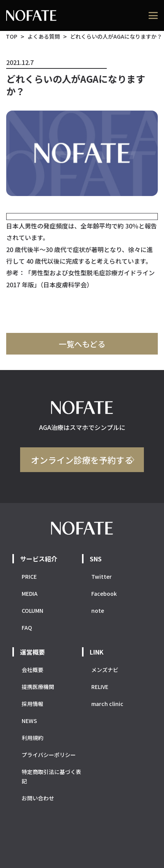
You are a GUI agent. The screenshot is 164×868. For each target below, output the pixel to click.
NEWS (29, 721)
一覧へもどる (82, 344)
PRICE (29, 576)
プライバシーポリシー (49, 755)
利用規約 (32, 738)
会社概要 (32, 670)
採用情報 (32, 704)
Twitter (102, 576)
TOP (12, 36)
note (98, 610)
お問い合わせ (38, 798)
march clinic (107, 704)
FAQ (27, 628)
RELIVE (100, 687)
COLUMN (32, 610)
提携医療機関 (38, 687)
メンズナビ (105, 670)
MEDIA (30, 593)
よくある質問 (44, 36)
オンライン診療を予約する (82, 460)
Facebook (104, 593)
